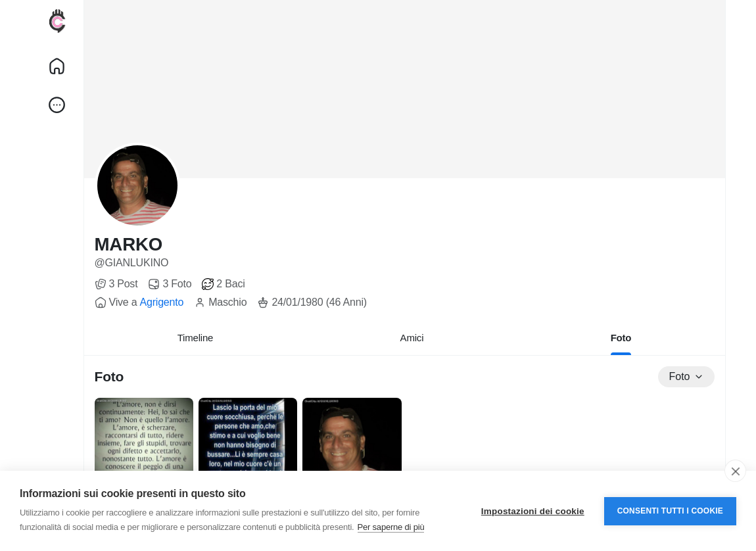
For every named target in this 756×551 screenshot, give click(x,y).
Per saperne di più (391, 527)
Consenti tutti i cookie (670, 511)
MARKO (129, 244)
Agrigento (161, 302)
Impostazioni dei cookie (533, 511)
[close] (735, 471)
